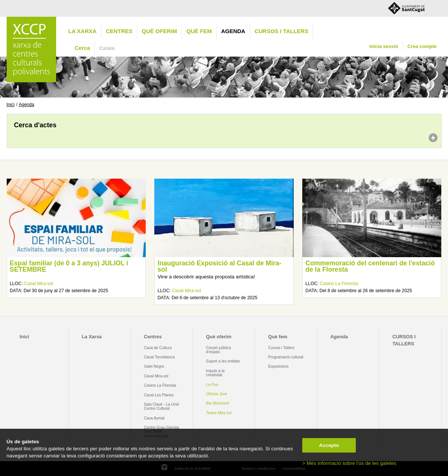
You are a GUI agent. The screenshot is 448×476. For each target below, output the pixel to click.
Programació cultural (286, 357)
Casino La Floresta (339, 284)
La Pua (212, 385)
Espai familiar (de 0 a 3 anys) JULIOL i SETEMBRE (69, 266)
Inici (11, 105)
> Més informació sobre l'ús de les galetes (349, 463)
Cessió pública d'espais (218, 350)
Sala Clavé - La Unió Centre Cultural (162, 406)
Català (107, 48)
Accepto (329, 445)
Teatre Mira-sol (219, 413)
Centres (119, 31)
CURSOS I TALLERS (282, 31)
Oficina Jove (217, 394)
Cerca (83, 48)
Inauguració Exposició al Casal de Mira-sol (220, 266)
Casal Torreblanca (159, 357)
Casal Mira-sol (39, 284)
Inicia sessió (383, 46)
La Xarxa (83, 31)
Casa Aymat (154, 418)
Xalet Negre (154, 366)
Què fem (199, 31)
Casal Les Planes (159, 395)
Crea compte (422, 46)
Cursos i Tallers (281, 348)
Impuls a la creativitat (215, 373)
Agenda (233, 31)
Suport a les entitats (223, 361)
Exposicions (278, 366)
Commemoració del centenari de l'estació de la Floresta (370, 266)
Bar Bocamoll (217, 403)
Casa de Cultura (158, 348)
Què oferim (159, 31)
